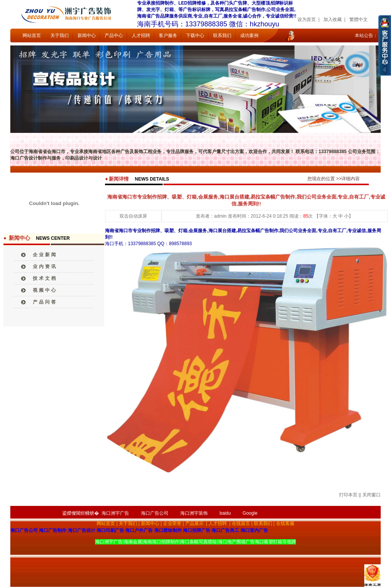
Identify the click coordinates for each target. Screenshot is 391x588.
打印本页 (348, 495)
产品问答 (45, 302)
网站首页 (32, 36)
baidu (225, 513)
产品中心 (114, 36)
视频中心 (45, 290)
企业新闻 (45, 255)
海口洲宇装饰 (194, 513)
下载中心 (195, 36)
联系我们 (222, 36)
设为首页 (307, 19)
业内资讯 (45, 267)
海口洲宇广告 (115, 513)
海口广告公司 (155, 513)
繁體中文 (359, 19)
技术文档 (45, 278)
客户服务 (168, 36)
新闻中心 (87, 36)
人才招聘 (141, 36)
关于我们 (60, 36)
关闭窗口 (372, 495)
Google (250, 513)
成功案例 (249, 36)
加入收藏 (333, 19)
